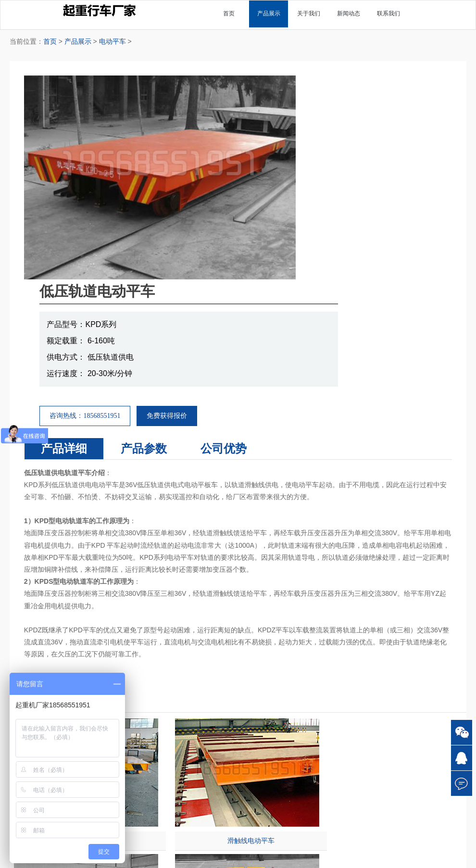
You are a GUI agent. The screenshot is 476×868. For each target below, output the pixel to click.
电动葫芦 (181, 718)
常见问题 (409, 656)
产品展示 (78, 42)
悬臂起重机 (181, 706)
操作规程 (409, 706)
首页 (50, 42)
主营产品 (181, 656)
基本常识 (409, 694)
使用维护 (409, 718)
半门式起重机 (295, 730)
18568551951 (358, 788)
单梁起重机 (181, 670)
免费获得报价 (342, 212)
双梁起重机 (181, 682)
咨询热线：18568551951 (260, 212)
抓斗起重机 (295, 694)
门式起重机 (181, 694)
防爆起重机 (295, 706)
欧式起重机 (295, 670)
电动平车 (113, 42)
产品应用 (409, 682)
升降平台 (181, 730)
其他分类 (295, 656)
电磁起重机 (295, 682)
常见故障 (409, 730)
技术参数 (409, 670)
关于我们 (67, 670)
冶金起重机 (295, 718)
